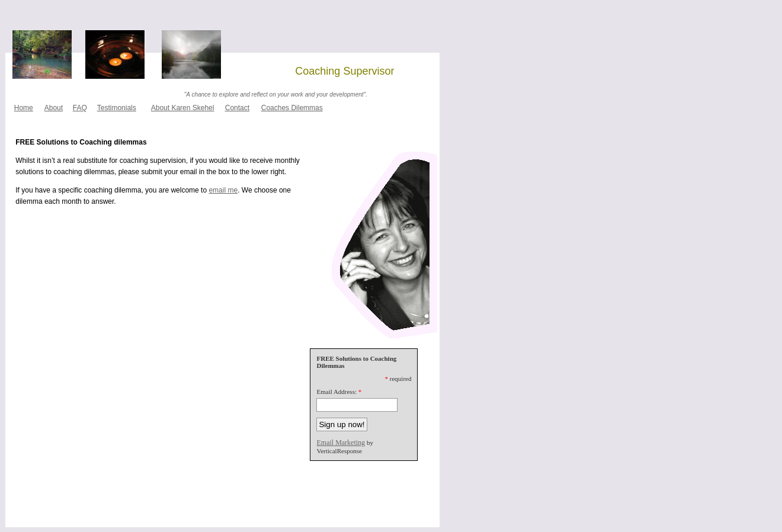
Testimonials (117, 108)
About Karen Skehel (183, 108)
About (54, 108)
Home (24, 108)
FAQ (80, 108)
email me (223, 190)
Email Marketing (341, 443)
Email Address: (336, 392)
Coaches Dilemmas (292, 108)
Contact (237, 108)
